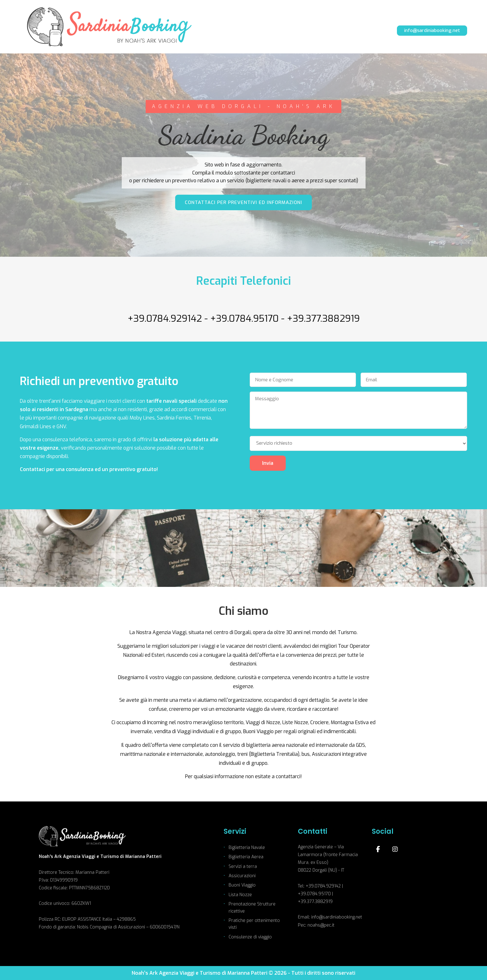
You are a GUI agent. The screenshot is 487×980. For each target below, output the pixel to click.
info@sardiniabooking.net (432, 30)
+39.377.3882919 (323, 319)
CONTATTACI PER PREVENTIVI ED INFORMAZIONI (243, 202)
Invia (268, 463)
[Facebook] (378, 849)
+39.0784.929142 (165, 319)
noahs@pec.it (321, 925)
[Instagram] (395, 849)
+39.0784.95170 (244, 319)
